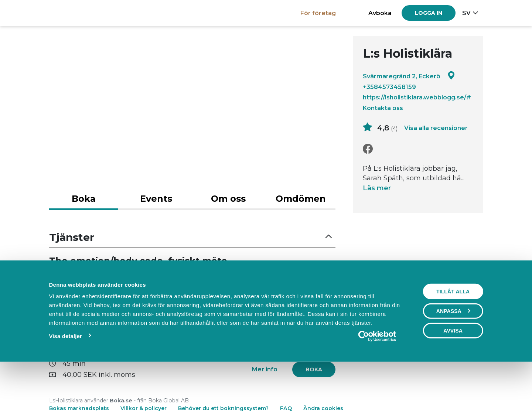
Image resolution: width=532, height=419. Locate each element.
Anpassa (453, 362)
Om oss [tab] (228, 199)
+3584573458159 (389, 87)
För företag (318, 13)
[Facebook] (368, 149)
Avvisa (453, 381)
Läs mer (377, 188)
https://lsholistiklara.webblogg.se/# (417, 97)
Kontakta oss (383, 108)
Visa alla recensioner (436, 128)
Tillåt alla (453, 342)
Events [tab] (156, 199)
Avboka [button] (380, 13)
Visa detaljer (65, 387)
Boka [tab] (84, 199)
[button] (192, 237)
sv (466, 13)
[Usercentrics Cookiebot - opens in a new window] (377, 387)
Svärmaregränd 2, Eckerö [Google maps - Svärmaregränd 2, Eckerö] (409, 76)
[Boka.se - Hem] (75, 13)
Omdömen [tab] (301, 199)
